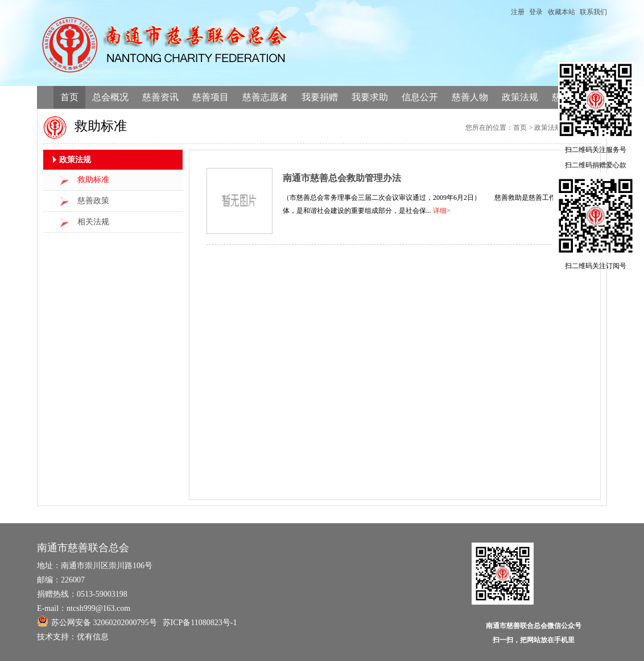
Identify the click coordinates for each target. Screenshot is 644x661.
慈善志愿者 (265, 97)
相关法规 (93, 222)
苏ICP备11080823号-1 (200, 623)
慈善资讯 (160, 97)
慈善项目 (210, 97)
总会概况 (110, 97)
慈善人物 (470, 97)
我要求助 (370, 97)
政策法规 (520, 97)
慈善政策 (93, 201)
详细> (442, 211)
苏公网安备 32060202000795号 (97, 621)
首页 (69, 97)
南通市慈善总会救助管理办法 (342, 178)
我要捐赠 (320, 97)
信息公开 (420, 97)
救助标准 (93, 180)
